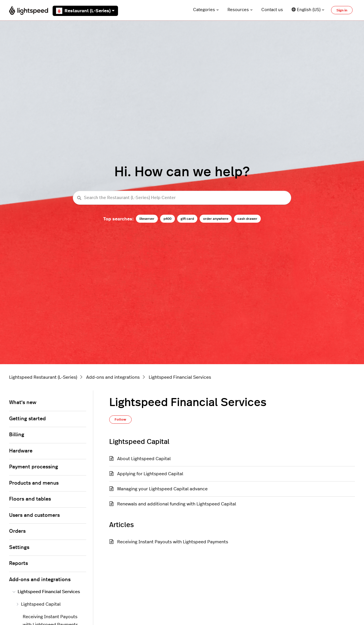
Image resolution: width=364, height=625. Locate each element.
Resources (240, 10)
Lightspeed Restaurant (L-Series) (43, 377)
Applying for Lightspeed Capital (150, 474)
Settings (19, 548)
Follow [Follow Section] (120, 419)
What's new (23, 403)
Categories (206, 10)
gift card (187, 219)
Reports (18, 563)
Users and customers (34, 515)
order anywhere (216, 219)
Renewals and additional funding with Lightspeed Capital (177, 504)
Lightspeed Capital (38, 604)
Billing (17, 435)
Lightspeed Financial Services (180, 377)
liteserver (147, 219)
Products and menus (34, 483)
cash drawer (247, 219)
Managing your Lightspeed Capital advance (162, 489)
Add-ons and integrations (113, 377)
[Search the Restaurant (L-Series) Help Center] (182, 198)
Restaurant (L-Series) (85, 11)
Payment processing (34, 467)
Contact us (272, 10)
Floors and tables (30, 499)
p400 (167, 219)
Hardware (21, 451)
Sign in (342, 10)
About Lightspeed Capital (144, 459)
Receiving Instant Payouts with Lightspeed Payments (173, 542)
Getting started (27, 419)
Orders (17, 531)
